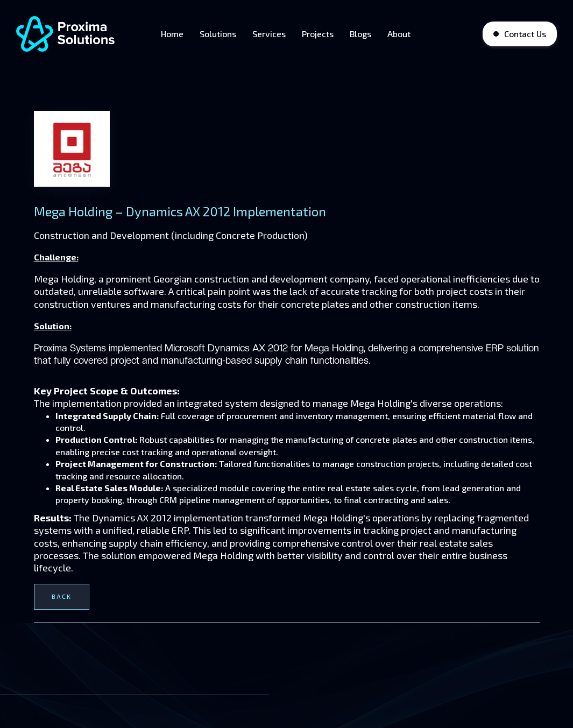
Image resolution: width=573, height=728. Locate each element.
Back (62, 596)
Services (269, 34)
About (399, 34)
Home (172, 34)
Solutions (218, 34)
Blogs (360, 34)
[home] (67, 34)
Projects (318, 34)
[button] (433, 34)
